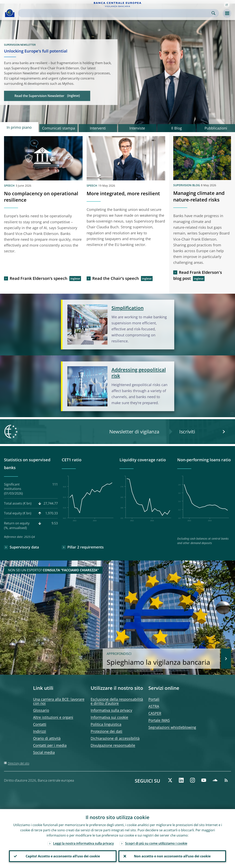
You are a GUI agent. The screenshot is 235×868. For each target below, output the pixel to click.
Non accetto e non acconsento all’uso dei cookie (172, 856)
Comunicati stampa (59, 128)
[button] (227, 5)
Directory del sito (19, 763)
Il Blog (177, 128)
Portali (154, 699)
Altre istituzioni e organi (53, 717)
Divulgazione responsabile (113, 745)
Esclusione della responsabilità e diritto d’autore (117, 701)
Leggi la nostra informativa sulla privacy (84, 843)
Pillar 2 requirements (86, 547)
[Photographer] (231, 118)
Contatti (40, 724)
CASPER (155, 713)
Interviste (137, 128)
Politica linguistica (106, 724)
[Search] (115, 13)
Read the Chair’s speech (116, 278)
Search (213, 13)
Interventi (98, 128)
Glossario (41, 710)
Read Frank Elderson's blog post (198, 275)
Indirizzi (40, 731)
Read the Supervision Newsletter (39, 96)
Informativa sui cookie (109, 717)
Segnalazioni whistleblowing (172, 727)
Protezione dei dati (106, 731)
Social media (44, 752)
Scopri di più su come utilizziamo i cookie (156, 843)
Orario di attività (47, 738)
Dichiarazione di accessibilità (115, 738)
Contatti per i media (50, 745)
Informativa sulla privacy (111, 710)
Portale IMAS (159, 720)
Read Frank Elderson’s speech (38, 278)
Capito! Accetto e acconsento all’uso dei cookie (63, 856)
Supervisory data (24, 547)
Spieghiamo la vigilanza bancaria (161, 659)
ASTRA (154, 706)
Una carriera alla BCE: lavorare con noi (59, 701)
